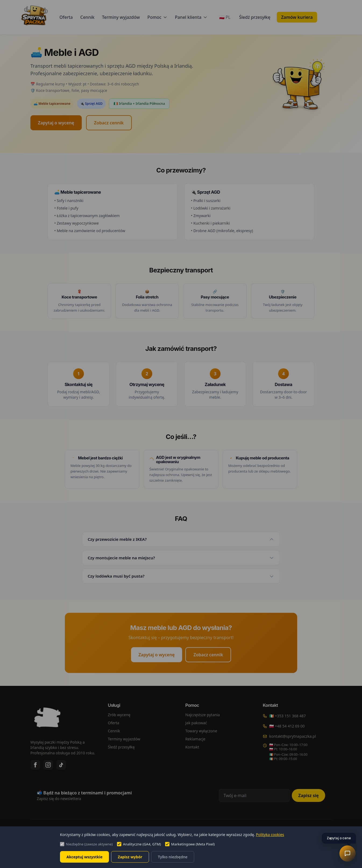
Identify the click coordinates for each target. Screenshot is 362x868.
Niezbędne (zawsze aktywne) (86, 844)
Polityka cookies (270, 835)
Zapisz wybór (130, 857)
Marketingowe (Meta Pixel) (190, 844)
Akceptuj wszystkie (84, 857)
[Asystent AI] (347, 853)
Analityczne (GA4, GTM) (139, 844)
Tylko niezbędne (173, 857)
